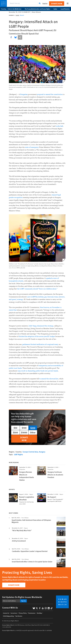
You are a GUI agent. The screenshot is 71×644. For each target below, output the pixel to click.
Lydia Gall (59, 126)
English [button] (45, 3)
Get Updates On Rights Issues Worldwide (22, 597)
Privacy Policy (23, 613)
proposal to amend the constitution (50, 94)
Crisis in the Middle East (15, 9)
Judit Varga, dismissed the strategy (41, 326)
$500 (15, 432)
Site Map (39, 613)
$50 (15, 428)
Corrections (14, 613)
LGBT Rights (18, 454)
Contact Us (6, 613)
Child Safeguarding (8, 616)
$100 (24, 428)
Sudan (56, 9)
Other (33, 432)
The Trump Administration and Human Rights (38, 9)
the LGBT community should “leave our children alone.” (37, 289)
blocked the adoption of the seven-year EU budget (37, 336)
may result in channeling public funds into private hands (38, 371)
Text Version (19, 616)
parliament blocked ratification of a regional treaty (40, 344)
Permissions (32, 613)
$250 (33, 428)
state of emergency (32, 147)
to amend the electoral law (49, 379)
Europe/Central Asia (30, 452)
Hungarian (24, 94)
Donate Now (57, 3)
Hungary (42, 452)
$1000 (24, 432)
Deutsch (22, 15)
